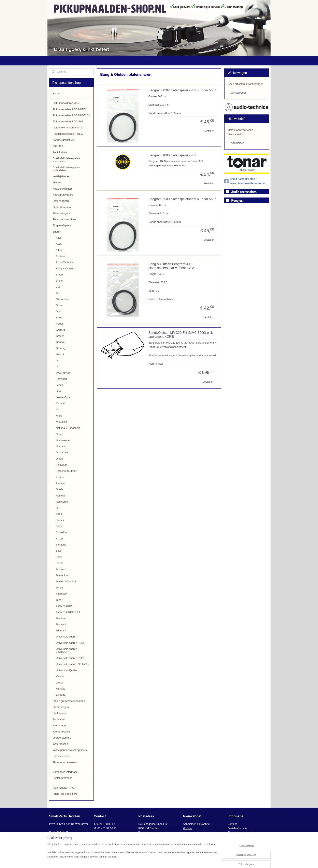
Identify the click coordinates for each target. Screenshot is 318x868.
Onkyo (60, 459)
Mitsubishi (62, 422)
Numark (60, 446)
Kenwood (61, 379)
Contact (232, 824)
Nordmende (63, 440)
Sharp (59, 539)
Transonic (62, 624)
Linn (58, 391)
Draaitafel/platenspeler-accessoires (66, 160)
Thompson (62, 594)
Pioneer (60, 483)
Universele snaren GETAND (72, 664)
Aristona (61, 256)
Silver (59, 551)
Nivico (59, 434)
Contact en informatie (65, 772)
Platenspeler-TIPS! (64, 788)
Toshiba (60, 618)
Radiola (60, 496)
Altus (59, 250)
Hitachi (60, 354)
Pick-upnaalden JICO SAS (68, 121)
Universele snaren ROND (71, 658)
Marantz (61, 403)
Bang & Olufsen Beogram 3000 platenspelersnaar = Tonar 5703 (171, 266)
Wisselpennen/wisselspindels (70, 750)
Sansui (60, 520)
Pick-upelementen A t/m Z (68, 128)
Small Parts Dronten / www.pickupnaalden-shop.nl (245, 181)
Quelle (60, 489)
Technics (61, 569)
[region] (132, 855)
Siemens (61, 545)
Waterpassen (60, 744)
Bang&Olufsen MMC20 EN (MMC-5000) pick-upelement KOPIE (181, 335)
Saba (59, 514)
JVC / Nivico (63, 373)
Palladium (62, 465)
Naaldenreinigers (62, 189)
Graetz (60, 336)
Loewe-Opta (63, 397)
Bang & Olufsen (65, 269)
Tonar (59, 600)
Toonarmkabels (61, 732)
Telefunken (62, 575)
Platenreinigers (61, 213)
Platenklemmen (62, 207)
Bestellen (209, 131)
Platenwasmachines (64, 219)
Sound (60, 563)
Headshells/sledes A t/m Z (68, 134)
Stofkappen (59, 713)
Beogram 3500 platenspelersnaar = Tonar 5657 (182, 199)
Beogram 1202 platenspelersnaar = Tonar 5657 (182, 90)
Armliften (58, 146)
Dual (59, 311)
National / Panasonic (68, 428)
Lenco (59, 385)
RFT (58, 508)
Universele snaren (66, 637)
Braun (59, 275)
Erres (59, 318)
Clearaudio (62, 299)
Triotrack (61, 630)
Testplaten (59, 719)
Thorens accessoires (65, 762)
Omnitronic (62, 452)
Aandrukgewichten (63, 140)
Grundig (60, 348)
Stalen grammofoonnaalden (69, 701)
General (60, 342)
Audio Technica (65, 262)
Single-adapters (62, 225)
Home (56, 93)
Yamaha (61, 689)
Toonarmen (59, 725)
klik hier (187, 828)
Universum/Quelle (66, 670)
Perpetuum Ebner (66, 471)
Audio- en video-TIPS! (65, 794)
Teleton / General (66, 581)
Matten (57, 182)
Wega (59, 683)
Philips (60, 477)
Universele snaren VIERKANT (66, 650)
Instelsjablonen (61, 176)
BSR (59, 287)
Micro (59, 416)
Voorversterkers (62, 738)
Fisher (59, 324)
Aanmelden (237, 143)
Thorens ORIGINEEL (68, 612)
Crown (60, 305)
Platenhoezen (61, 201)
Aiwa (59, 244)
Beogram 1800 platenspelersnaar (172, 155)
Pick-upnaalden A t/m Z (66, 103)
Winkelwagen (239, 93)
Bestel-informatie (62, 778)
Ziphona (61, 695)
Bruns (59, 281)
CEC (59, 293)
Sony (59, 557)
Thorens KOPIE (65, 606)
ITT (58, 367)
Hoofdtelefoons (61, 756)
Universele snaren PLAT (70, 643)
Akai (58, 238)
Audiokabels (60, 152)
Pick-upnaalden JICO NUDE (69, 109)
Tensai (60, 588)
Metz (59, 409)
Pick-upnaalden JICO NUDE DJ (71, 115)
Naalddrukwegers (63, 195)
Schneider (62, 532)
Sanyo (60, 526)
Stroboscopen (61, 707)
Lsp (58, 360)
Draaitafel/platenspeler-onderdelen (66, 169)
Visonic (60, 676)
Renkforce (62, 502)
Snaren (57, 232)
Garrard (60, 330)
